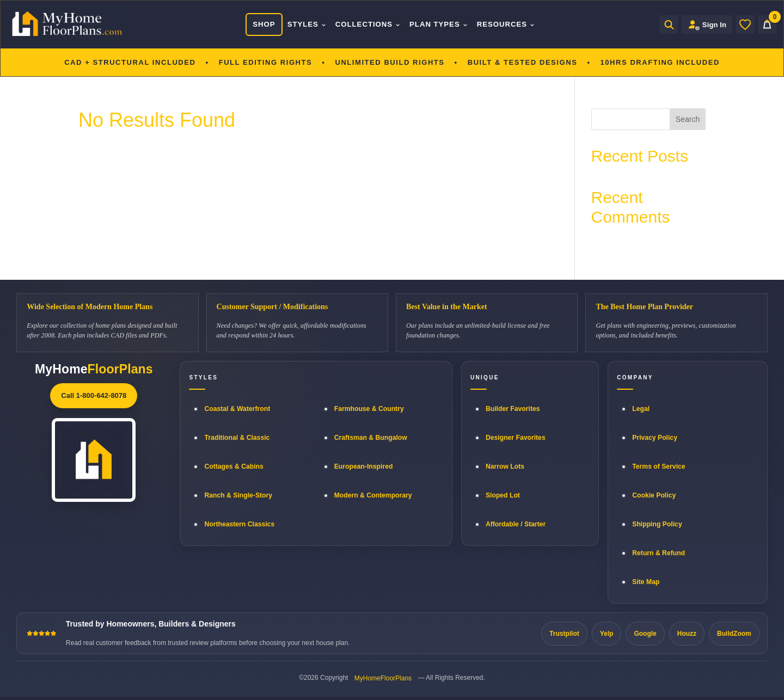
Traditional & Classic (237, 438)
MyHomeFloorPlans (383, 678)
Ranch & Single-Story (238, 495)
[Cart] (767, 24)
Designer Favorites (516, 438)
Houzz (687, 634)
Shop (264, 24)
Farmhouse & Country (369, 409)
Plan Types (439, 24)
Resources (506, 24)
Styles (307, 24)
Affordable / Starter (516, 524)
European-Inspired (364, 466)
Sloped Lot (503, 495)
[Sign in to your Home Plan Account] (707, 24)
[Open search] (669, 24)
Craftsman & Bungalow (371, 438)
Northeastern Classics (239, 524)
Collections (368, 24)
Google (645, 634)
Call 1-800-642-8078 (94, 395)
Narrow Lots (505, 466)
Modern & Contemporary (373, 495)
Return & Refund (659, 553)
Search (688, 119)
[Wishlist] (745, 24)
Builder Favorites (513, 409)
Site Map (646, 582)
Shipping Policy (657, 524)
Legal (641, 409)
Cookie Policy (654, 495)
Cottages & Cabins (234, 466)
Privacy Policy (655, 438)
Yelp (607, 634)
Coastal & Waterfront (237, 409)
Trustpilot (564, 634)
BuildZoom (734, 634)
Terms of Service (659, 466)
